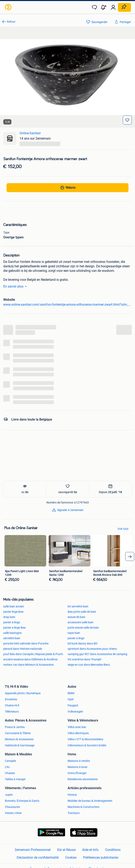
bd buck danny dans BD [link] (82, 643)
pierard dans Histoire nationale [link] (23, 649)
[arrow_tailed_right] (130, 556)
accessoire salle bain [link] (81, 622)
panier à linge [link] (12, 622)
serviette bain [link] (12, 638)
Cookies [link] (71, 858)
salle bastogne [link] (12, 633)
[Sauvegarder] (127, 120)
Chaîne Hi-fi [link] (12, 705)
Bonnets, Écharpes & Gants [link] (22, 801)
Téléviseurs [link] (12, 712)
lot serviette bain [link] (78, 606)
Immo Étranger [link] (77, 773)
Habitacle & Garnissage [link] (20, 745)
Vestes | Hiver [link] (13, 813)
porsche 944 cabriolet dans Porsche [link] (26, 643)
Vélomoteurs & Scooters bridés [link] (87, 745)
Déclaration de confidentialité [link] (38, 858)
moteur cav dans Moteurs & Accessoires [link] (29, 665)
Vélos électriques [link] (78, 733)
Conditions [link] (113, 850)
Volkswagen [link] (75, 712)
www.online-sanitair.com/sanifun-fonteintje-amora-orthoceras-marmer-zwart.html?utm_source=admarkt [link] (67, 305)
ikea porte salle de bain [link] (82, 612)
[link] (9, 7)
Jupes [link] (9, 795)
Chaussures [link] (12, 807)
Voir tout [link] (123, 529)
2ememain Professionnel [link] (33, 850)
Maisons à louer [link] (78, 767)
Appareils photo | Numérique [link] (23, 693)
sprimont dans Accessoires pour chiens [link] (92, 649)
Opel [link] (70, 699)
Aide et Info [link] (90, 850)
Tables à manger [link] (15, 779)
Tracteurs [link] (74, 813)
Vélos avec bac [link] (77, 727)
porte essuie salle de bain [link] (83, 628)
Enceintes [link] (11, 699)
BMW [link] (71, 693)
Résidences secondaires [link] (83, 779)
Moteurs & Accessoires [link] (19, 739)
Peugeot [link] (73, 705)
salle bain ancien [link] (14, 606)
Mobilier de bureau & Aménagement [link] (90, 801)
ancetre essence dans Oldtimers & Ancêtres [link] (30, 659)
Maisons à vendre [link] (79, 761)
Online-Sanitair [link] (30, 133)
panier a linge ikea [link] (14, 628)
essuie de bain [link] (76, 617)
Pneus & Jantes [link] (15, 727)
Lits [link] (7, 767)
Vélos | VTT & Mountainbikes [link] (85, 739)
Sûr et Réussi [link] (66, 850)
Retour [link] (11, 22)
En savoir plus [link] (16, 286)
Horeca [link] (72, 795)
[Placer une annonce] (124, 7)
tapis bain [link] (74, 633)
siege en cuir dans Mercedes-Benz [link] (89, 665)
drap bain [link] (9, 617)
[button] (104, 7)
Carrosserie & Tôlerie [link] (18, 733)
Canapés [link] (10, 761)
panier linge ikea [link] (13, 612)
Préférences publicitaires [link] (101, 858)
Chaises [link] (10, 773)
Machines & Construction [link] (83, 807)
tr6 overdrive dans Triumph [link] (85, 659)
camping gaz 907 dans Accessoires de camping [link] (97, 654)
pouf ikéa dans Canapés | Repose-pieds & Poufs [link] (33, 654)
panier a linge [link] (76, 638)
